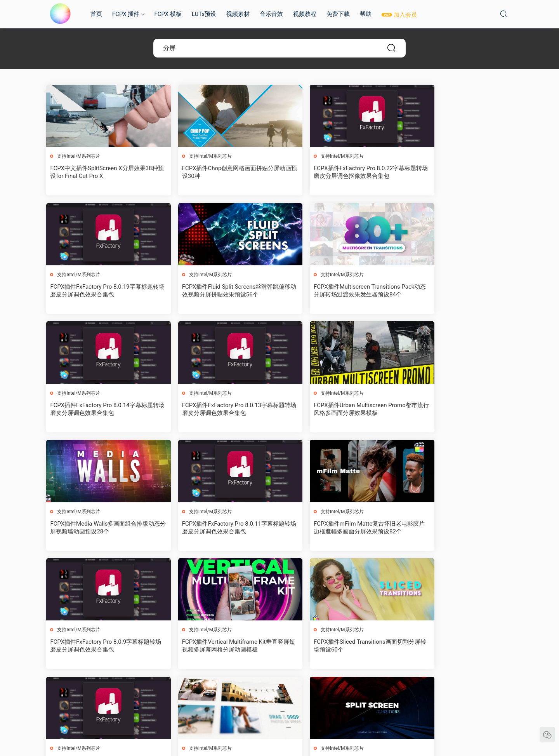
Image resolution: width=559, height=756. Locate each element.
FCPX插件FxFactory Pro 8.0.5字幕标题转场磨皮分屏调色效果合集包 (455, 647)
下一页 (300, 691)
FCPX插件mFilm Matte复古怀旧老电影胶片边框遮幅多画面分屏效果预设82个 (456, 409)
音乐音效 (271, 14)
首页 (96, 14)
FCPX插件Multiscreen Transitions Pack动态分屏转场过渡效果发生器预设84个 (219, 291)
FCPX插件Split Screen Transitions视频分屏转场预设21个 (218, 647)
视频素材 (238, 14)
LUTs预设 (204, 14)
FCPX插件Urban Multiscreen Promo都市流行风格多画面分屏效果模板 (99, 409)
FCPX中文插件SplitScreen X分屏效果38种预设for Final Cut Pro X (101, 172)
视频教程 (305, 14)
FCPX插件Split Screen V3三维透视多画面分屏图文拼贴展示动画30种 (101, 647)
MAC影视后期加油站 (60, 14)
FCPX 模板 (168, 14)
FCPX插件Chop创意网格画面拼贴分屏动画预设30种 (218, 172)
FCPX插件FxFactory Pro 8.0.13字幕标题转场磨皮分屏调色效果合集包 (457, 291)
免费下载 (338, 14)
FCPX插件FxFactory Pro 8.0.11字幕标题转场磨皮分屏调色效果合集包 (339, 409)
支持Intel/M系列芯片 (79, 156)
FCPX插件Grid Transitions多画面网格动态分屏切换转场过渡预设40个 (338, 647)
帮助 (366, 14)
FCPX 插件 (126, 14)
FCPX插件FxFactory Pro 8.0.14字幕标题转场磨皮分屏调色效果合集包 (339, 291)
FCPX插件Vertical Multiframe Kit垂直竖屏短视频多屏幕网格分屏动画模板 (220, 528)
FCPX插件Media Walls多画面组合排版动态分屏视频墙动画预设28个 (218, 409)
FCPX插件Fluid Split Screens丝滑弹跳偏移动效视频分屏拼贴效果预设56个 (102, 291)
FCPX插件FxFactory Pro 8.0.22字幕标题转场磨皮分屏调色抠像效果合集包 (339, 172)
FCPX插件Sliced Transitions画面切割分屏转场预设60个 (338, 528)
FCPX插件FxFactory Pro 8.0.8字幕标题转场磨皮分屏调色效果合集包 (455, 528)
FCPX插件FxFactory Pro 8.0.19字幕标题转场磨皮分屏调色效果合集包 (457, 172)
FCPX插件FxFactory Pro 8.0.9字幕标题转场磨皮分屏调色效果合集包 (100, 528)
